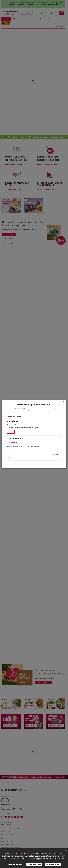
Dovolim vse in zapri (53, 865)
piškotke (27, 854)
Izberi (10, 457)
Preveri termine (55, 454)
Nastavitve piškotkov (15, 865)
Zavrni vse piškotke (34, 865)
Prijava (11, 432)
